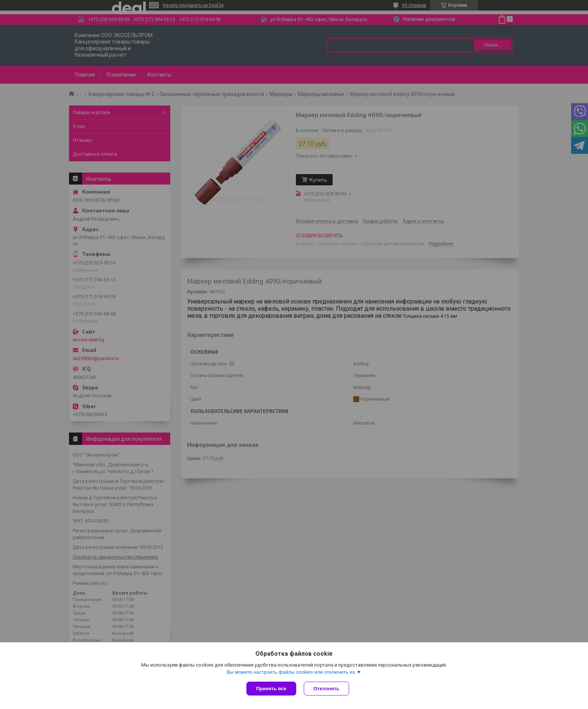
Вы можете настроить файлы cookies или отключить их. (291, 672)
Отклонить (326, 689)
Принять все (271, 689)
